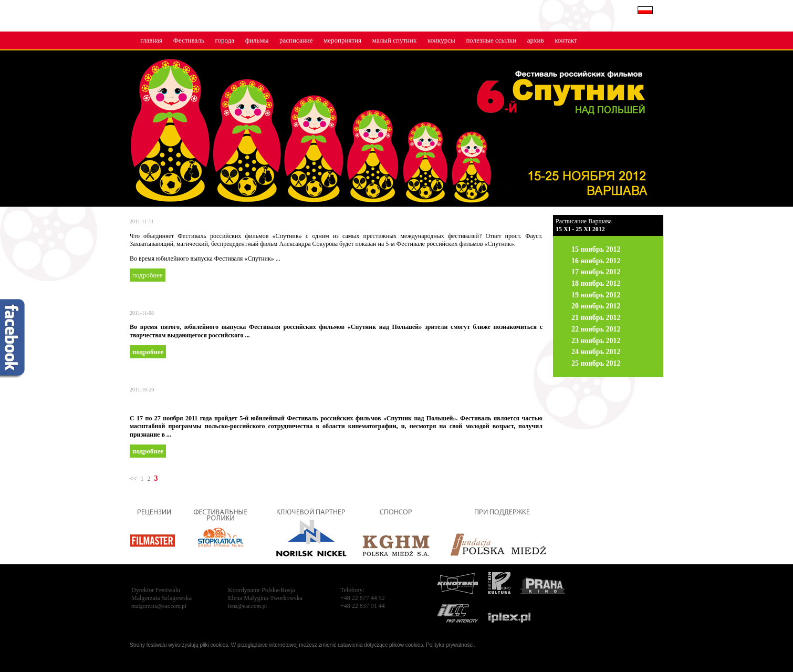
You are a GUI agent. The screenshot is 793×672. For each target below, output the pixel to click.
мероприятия (342, 40)
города (225, 40)
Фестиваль (189, 40)
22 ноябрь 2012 (596, 329)
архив (536, 40)
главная (151, 40)
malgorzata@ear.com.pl (159, 606)
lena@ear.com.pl (247, 606)
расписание (296, 40)
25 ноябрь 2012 (596, 363)
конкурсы (441, 40)
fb (13, 339)
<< (133, 479)
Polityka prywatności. (450, 645)
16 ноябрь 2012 (596, 261)
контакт (566, 40)
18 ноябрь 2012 (596, 283)
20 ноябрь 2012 (596, 306)
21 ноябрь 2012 (596, 318)
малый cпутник (395, 40)
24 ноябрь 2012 (596, 352)
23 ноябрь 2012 (596, 341)
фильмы (257, 40)
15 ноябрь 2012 (596, 249)
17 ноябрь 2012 (596, 272)
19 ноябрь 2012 (596, 295)
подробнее (148, 275)
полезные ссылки (491, 40)
